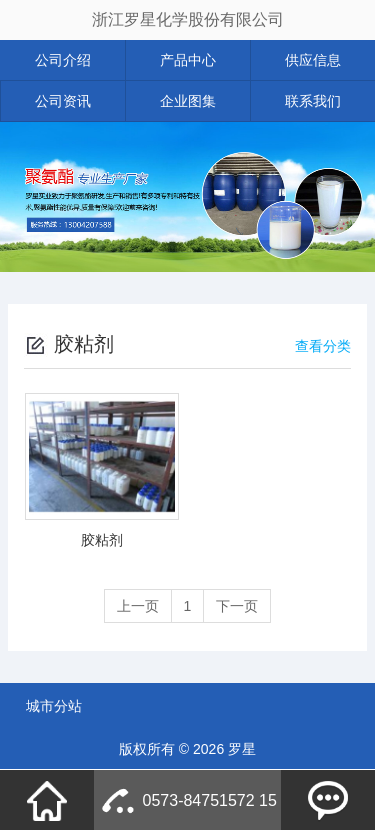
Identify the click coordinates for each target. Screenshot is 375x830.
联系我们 (313, 101)
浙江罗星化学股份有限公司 (188, 19)
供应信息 (313, 60)
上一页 (138, 606)
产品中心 (188, 60)
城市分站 (54, 706)
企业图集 (188, 101)
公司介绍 (63, 60)
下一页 (237, 606)
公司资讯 (63, 101)
